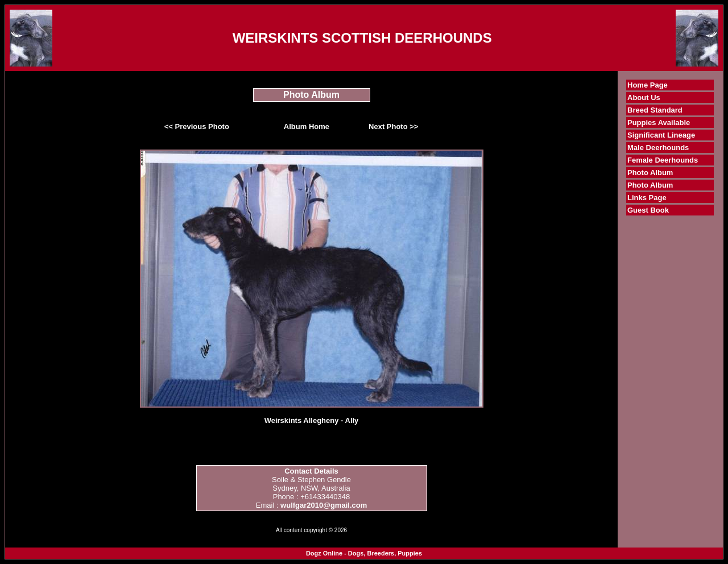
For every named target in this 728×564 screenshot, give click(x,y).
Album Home (307, 127)
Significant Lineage (661, 135)
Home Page (648, 85)
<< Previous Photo (197, 127)
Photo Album (650, 173)
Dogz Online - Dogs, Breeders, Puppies (364, 553)
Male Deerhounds (658, 148)
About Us (644, 98)
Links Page (647, 198)
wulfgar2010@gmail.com (324, 505)
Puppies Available (659, 123)
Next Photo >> (393, 127)
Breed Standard (655, 110)
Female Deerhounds (663, 160)
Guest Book (648, 210)
